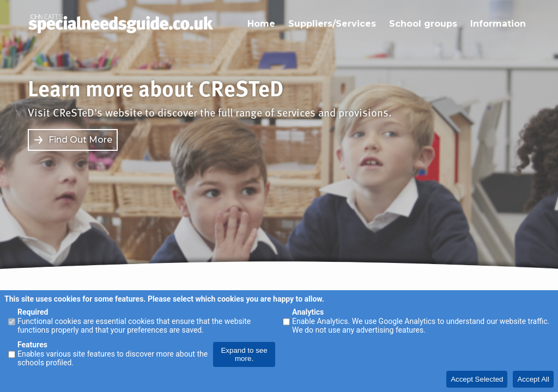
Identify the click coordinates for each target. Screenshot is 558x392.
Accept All (533, 379)
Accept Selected (477, 379)
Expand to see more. (244, 354)
